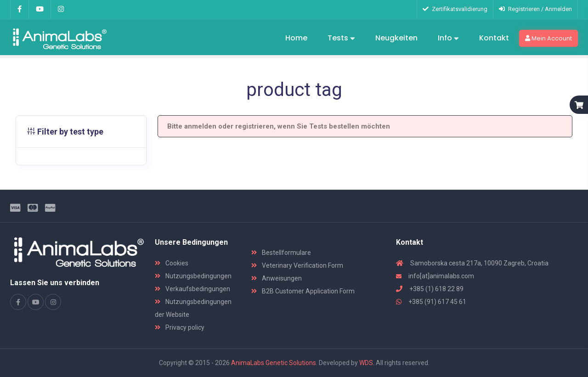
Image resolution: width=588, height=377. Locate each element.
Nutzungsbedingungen (193, 276)
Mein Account (548, 38)
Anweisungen (277, 278)
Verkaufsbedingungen (192, 289)
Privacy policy (180, 327)
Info (448, 39)
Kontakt (494, 38)
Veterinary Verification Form (297, 265)
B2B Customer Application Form (303, 291)
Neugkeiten (396, 38)
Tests (341, 39)
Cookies (172, 263)
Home (296, 38)
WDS (366, 363)
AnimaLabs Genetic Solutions (274, 363)
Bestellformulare (281, 253)
